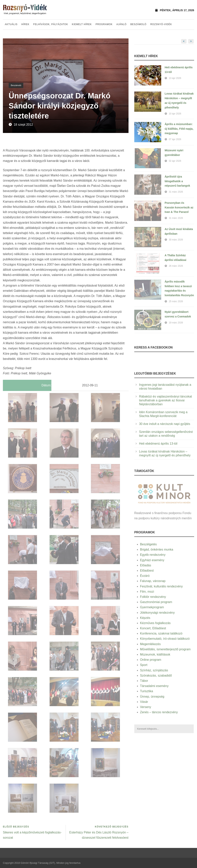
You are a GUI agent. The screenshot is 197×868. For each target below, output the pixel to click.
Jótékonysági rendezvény (157, 613)
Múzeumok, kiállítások (155, 654)
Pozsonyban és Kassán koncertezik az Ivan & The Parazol (179, 207)
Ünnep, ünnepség (152, 697)
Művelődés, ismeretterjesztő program (165, 649)
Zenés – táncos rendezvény (159, 712)
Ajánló (121, 24)
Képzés (145, 618)
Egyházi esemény (152, 560)
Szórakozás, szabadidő (156, 676)
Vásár (144, 702)
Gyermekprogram (152, 607)
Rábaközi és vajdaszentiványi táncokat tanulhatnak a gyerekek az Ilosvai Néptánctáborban (166, 400)
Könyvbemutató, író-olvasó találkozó (165, 639)
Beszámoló (139, 24)
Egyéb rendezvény (153, 555)
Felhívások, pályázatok (51, 24)
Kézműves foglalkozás (155, 623)
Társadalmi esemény (154, 686)
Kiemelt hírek (82, 24)
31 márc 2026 (176, 192)
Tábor (144, 681)
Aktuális (11, 24)
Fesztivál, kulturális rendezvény (161, 586)
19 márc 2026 (176, 323)
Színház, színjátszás (154, 670)
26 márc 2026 (176, 266)
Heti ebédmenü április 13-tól (158, 444)
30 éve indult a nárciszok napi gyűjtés (165, 424)
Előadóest (147, 571)
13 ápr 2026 (175, 78)
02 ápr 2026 (175, 161)
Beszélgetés (148, 544)
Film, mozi (147, 592)
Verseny (146, 707)
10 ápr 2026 (175, 114)
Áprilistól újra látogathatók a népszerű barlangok (177, 181)
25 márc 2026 (176, 301)
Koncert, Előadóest (153, 628)
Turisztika (147, 691)
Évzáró (145, 576)
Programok (104, 24)
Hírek (25, 24)
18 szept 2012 (23, 125)
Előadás (146, 565)
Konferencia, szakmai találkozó (161, 633)
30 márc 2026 (176, 240)
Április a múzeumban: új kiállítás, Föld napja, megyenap (179, 129)
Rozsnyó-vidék (161, 24)
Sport (144, 665)
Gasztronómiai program (156, 602)
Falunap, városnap (153, 581)
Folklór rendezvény (153, 597)
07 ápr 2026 (175, 139)
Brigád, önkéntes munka (157, 549)
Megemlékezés (150, 644)
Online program (151, 660)
